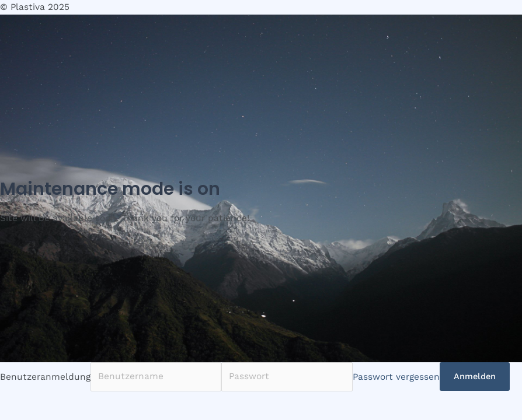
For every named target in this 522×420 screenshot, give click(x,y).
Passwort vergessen (396, 376)
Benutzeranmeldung (45, 376)
